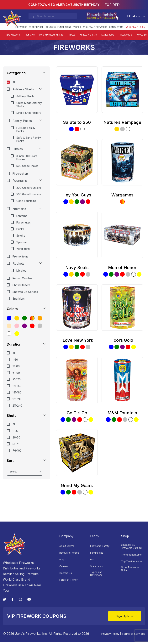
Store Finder (36, 27)
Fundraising (64, 27)
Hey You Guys (77, 195)
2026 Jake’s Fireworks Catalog (131, 546)
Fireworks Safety (100, 546)
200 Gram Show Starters (51, 35)
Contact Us (116, 27)
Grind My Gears (77, 485)
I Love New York (77, 340)
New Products (13, 35)
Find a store (136, 16)
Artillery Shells (88, 35)
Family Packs (108, 35)
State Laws (96, 566)
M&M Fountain (122, 413)
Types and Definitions (96, 573)
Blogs (63, 559)
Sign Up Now (121, 617)
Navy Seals (77, 268)
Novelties (142, 35)
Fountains (29, 35)
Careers (64, 566)
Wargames (122, 195)
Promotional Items (131, 555)
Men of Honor (122, 268)
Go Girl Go (77, 413)
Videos (77, 27)
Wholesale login (135, 27)
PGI (92, 559)
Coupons (50, 27)
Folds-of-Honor (68, 580)
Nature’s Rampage (122, 122)
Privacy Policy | (111, 635)
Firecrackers (126, 35)
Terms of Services (133, 635)
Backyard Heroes (69, 553)
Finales (71, 35)
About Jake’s (67, 546)
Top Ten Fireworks (132, 561)
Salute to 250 (77, 122)
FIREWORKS (21, 27)
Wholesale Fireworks (95, 27)
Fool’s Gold (122, 340)
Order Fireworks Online (130, 569)
